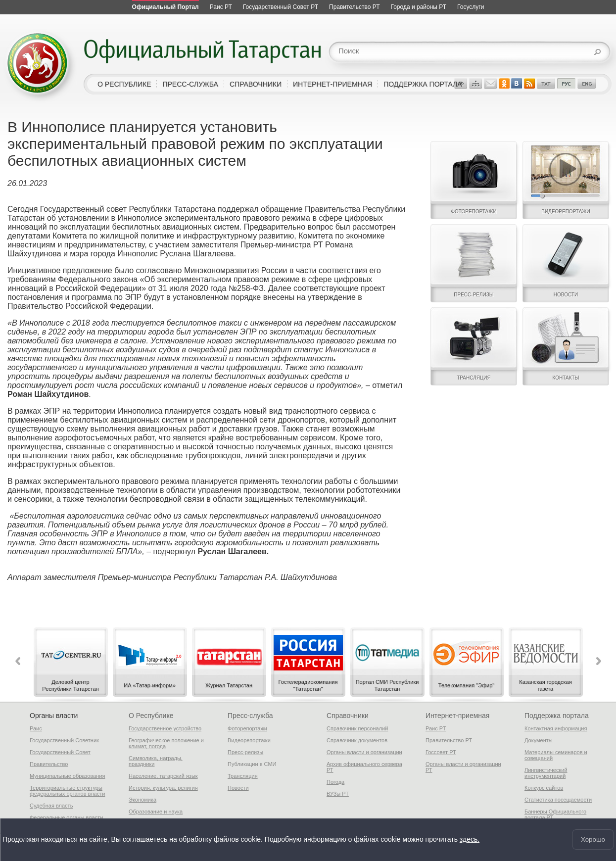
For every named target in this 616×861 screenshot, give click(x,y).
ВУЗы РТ (338, 794)
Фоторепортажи (247, 728)
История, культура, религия (163, 788)
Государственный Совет (60, 752)
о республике (124, 84)
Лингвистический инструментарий (546, 773)
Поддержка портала (557, 716)
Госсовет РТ (441, 752)
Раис (36, 728)
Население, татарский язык (163, 776)
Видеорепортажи (249, 740)
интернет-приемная (332, 84)
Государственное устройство (165, 728)
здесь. (470, 840)
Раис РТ (436, 728)
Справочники (348, 716)
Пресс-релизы (245, 752)
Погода (335, 782)
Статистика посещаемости (558, 800)
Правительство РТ (449, 740)
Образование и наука (156, 812)
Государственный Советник (64, 740)
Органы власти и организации (364, 752)
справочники (256, 84)
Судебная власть (51, 806)
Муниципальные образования (67, 776)
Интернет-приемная (457, 716)
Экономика (142, 800)
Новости (238, 788)
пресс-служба (190, 84)
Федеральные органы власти (66, 817)
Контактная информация (556, 728)
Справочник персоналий (357, 728)
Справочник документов (357, 740)
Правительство (49, 764)
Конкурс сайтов (544, 788)
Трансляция (243, 776)
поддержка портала (423, 84)
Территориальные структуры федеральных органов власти (67, 791)
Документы (539, 740)
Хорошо (593, 839)
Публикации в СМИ (252, 764)
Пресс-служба (250, 716)
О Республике (151, 716)
